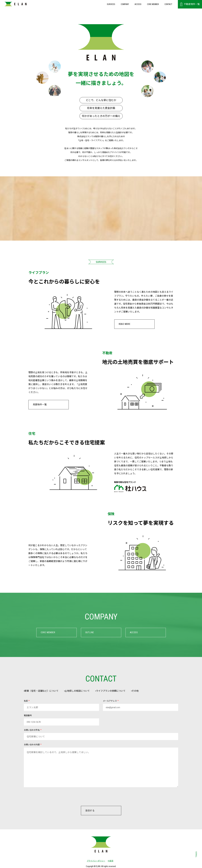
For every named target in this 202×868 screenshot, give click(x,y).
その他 (148, 691)
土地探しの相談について (82, 691)
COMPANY (125, 4)
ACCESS (138, 4)
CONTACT (168, 4)
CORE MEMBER (153, 4)
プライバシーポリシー (95, 861)
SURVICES (111, 4)
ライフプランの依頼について (120, 691)
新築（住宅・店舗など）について (43, 691)
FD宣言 (111, 861)
